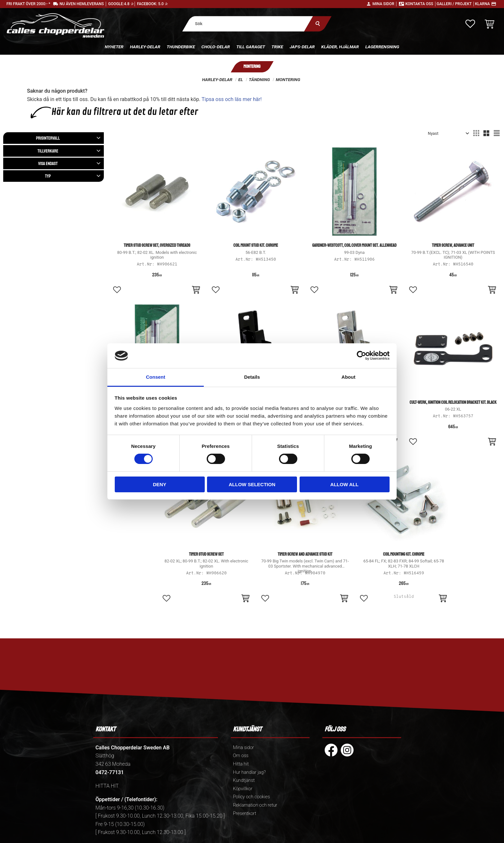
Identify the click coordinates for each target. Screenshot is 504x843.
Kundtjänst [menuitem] (244, 780)
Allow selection (252, 484)
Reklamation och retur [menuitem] (255, 805)
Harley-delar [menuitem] (145, 47)
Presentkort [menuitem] (245, 814)
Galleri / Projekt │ (456, 4)
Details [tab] (252, 377)
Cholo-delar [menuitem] (216, 47)
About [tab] (348, 377)
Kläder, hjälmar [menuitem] (340, 47)
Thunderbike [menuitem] (181, 47)
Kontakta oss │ (421, 4)
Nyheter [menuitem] (114, 47)
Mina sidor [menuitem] (243, 748)
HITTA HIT (107, 786)
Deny (160, 484)
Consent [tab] (156, 377)
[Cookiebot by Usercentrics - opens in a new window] (361, 356)
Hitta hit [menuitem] (241, 764)
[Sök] (318, 24)
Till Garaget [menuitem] (251, 47)
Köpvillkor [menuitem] (243, 789)
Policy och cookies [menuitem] (252, 797)
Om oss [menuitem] (241, 756)
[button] (470, 24)
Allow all (345, 484)
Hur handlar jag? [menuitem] (249, 772)
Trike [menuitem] (277, 47)
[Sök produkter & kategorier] (248, 24)
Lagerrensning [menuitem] (382, 47)
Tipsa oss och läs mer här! (232, 99)
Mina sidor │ (385, 4)
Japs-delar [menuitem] (302, 47)
